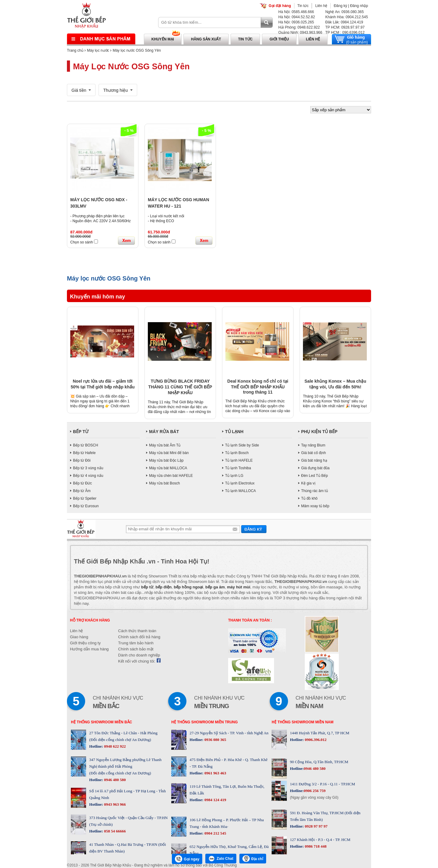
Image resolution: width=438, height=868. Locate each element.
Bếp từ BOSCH (85, 445)
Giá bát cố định (313, 453)
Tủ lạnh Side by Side (242, 445)
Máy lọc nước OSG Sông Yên (137, 50)
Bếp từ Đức (82, 483)
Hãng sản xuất (206, 39)
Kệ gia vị (308, 483)
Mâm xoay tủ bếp (315, 506)
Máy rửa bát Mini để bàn (169, 453)
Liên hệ (321, 6)
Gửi (254, 529)
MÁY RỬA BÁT (164, 432)
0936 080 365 (215, 740)
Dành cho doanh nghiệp (139, 655)
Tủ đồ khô (309, 498)
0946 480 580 (115, 780)
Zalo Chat (221, 859)
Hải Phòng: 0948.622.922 (299, 27)
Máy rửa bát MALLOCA (168, 468)
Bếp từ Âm (82, 491)
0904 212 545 (215, 833)
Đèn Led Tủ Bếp (315, 476)
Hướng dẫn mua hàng (89, 649)
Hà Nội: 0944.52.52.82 (297, 17)
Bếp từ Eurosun (86, 506)
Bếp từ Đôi (82, 460)
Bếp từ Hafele (84, 453)
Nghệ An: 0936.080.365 (344, 12)
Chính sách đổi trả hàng (139, 637)
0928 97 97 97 (316, 826)
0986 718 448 (315, 846)
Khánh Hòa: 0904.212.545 (346, 17)
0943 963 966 (115, 804)
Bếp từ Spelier (85, 498)
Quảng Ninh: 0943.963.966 (300, 33)
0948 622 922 (115, 746)
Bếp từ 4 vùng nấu (88, 476)
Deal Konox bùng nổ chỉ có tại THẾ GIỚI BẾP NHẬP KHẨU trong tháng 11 (258, 387)
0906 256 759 (315, 791)
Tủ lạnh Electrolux (240, 483)
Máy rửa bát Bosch (164, 483)
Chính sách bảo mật (136, 649)
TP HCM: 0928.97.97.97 (345, 27)
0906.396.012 (315, 740)
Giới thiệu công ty (85, 643)
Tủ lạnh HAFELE (239, 460)
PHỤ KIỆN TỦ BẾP (319, 432)
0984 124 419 (215, 800)
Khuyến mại (163, 39)
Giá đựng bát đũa (315, 468)
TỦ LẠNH (234, 432)
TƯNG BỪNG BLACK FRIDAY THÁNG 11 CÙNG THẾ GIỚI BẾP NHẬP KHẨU (180, 387)
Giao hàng (79, 637)
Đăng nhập (359, 6)
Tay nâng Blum (313, 445)
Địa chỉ (253, 859)
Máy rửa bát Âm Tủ (165, 445)
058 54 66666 (115, 831)
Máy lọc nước (98, 50)
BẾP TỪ (81, 432)
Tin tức (303, 6)
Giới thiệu (279, 39)
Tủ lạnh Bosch (237, 453)
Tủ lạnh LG (234, 476)
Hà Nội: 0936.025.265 (296, 22)
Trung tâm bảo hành (136, 643)
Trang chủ (75, 50)
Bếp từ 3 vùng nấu (88, 468)
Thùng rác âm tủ (315, 491)
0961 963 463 (215, 773)
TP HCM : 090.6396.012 (345, 33)
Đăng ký (340, 6)
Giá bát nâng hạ (314, 460)
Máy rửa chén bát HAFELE (171, 476)
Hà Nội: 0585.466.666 (296, 12)
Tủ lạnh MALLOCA (240, 491)
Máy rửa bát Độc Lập (166, 460)
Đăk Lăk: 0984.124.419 (344, 22)
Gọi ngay (187, 859)
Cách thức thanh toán (137, 631)
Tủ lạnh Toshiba (238, 468)
